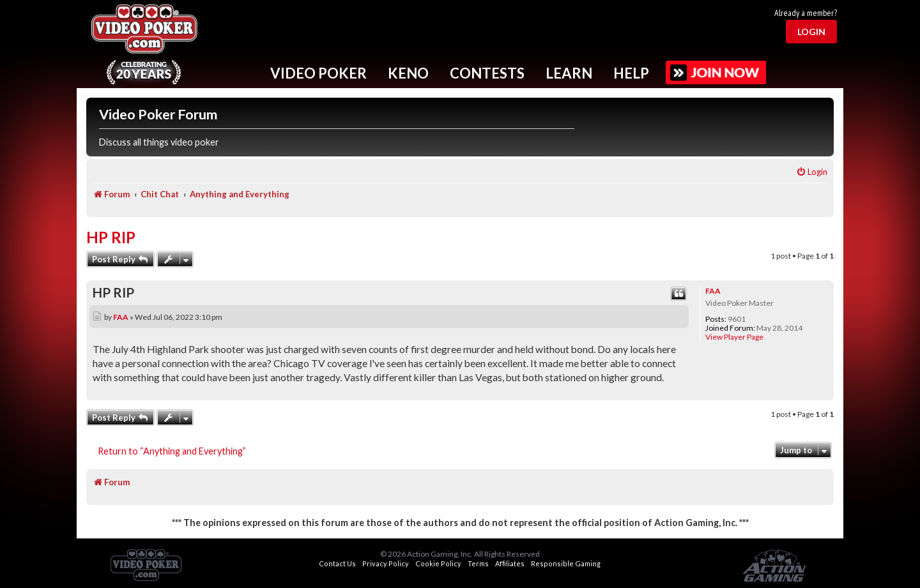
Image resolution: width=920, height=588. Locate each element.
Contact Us (337, 563)
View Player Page (734, 337)
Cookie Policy (438, 563)
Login (811, 32)
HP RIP (111, 237)
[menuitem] (812, 172)
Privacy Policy (386, 563)
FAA (713, 291)
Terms (478, 563)
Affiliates (510, 563)
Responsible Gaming (566, 563)
